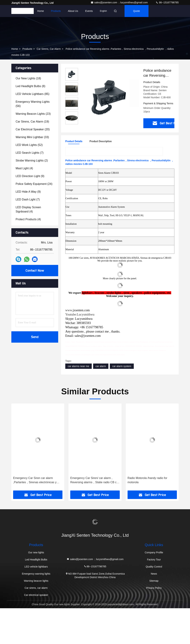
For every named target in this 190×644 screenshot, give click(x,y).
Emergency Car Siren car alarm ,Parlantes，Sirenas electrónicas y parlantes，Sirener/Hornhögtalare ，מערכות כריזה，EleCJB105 (36, 480)
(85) (32, 94)
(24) (34, 184)
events (89, 11)
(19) (32, 122)
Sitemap (154, 581)
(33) (32, 137)
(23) (33, 114)
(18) (28, 78)
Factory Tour (154, 560)
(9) (30, 176)
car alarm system (122, 366)
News (154, 574)
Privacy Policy (154, 588)
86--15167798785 (167, 2)
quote (136, 11)
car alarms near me (79, 366)
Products (56, 11)
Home (41, 11)
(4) (24, 168)
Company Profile (154, 552)
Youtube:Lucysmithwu (80, 314)
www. (69, 310)
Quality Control (154, 567)
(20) (33, 129)
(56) (33, 104)
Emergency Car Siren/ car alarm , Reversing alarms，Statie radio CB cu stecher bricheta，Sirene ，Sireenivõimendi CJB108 (94, 480)
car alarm (101, 366)
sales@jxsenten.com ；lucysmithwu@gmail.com (119, 2)
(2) (32, 161)
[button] (20, 448)
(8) (30, 86)
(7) (30, 153)
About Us (73, 11)
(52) (29, 145)
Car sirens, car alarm (49, 49)
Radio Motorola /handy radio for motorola (147, 480)
